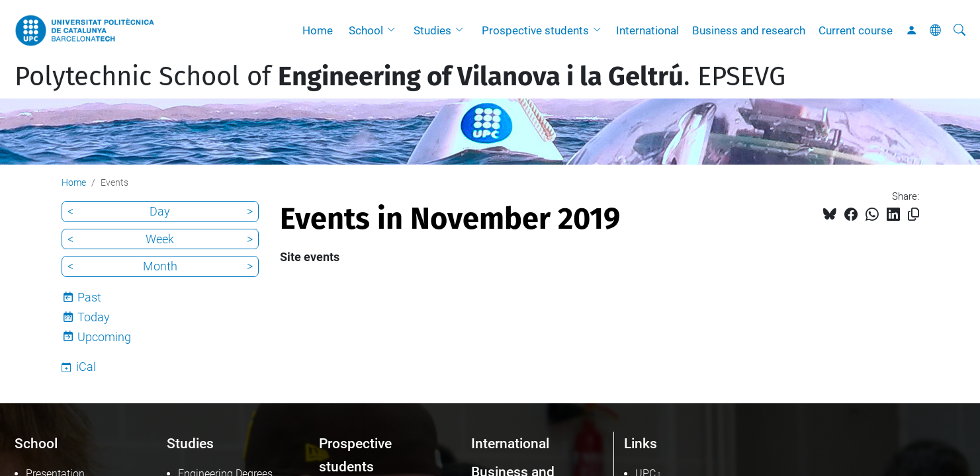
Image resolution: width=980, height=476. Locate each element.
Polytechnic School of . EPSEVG (400, 77)
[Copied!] (913, 215)
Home (318, 30)
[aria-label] (959, 30)
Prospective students (535, 30)
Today (94, 317)
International (647, 30)
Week (160, 239)
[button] (394, 30)
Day (160, 211)
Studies (432, 30)
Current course (856, 30)
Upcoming (104, 337)
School (366, 30)
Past (89, 297)
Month (160, 266)
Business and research (749, 30)
